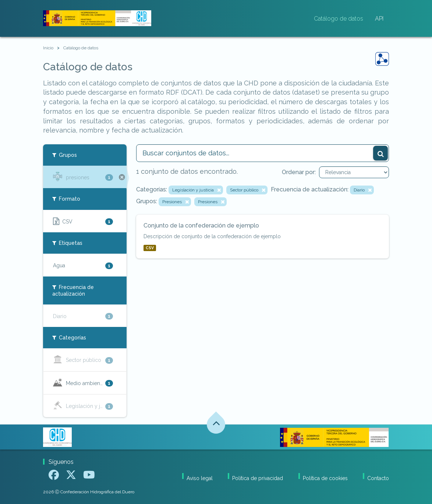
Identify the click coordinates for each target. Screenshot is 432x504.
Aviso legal (200, 478)
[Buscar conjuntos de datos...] (263, 153)
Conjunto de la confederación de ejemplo (201, 225)
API (379, 19)
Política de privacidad (258, 478)
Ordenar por (298, 172)
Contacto (378, 478)
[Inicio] (48, 48)
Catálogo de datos (339, 19)
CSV (150, 248)
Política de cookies (325, 478)
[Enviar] (380, 153)
